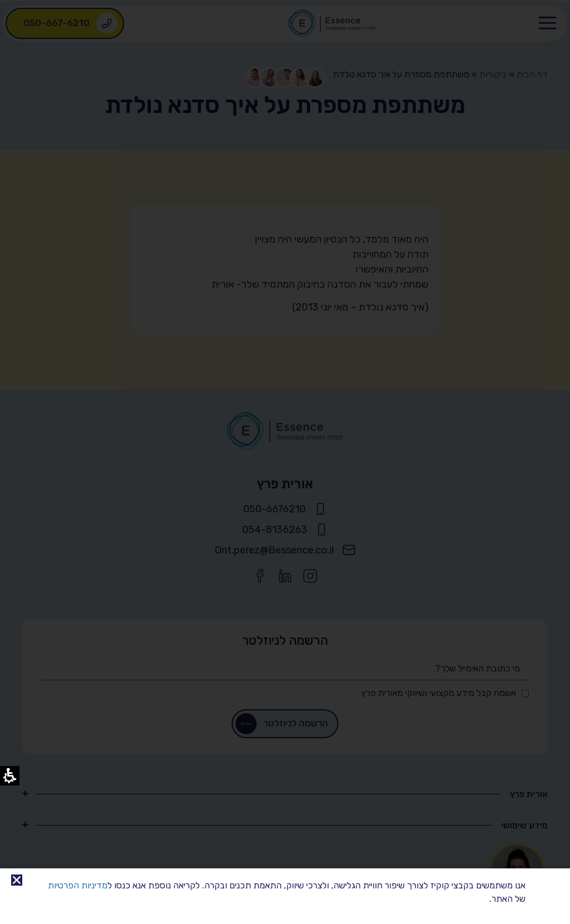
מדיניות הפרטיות (78, 885)
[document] (285, 462)
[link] (17, 880)
